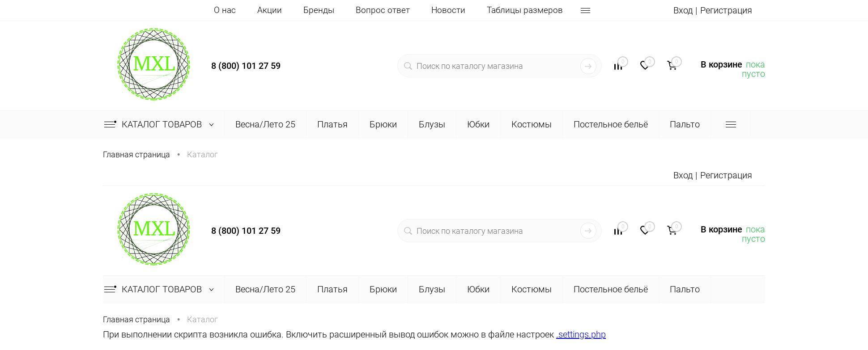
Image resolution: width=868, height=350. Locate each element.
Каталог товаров (161, 124)
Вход (683, 10)
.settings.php (581, 334)
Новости (448, 10)
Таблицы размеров (525, 10)
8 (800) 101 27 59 (246, 66)
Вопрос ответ (383, 10)
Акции (270, 10)
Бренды (319, 10)
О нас (225, 10)
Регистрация (726, 10)
